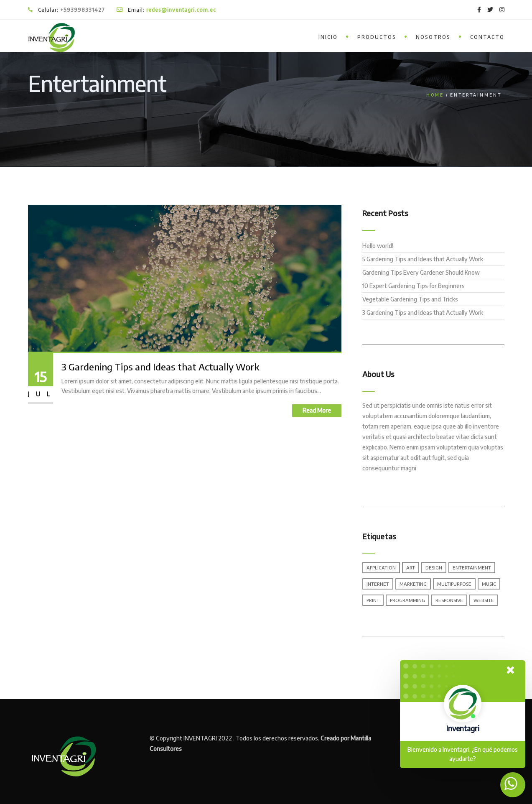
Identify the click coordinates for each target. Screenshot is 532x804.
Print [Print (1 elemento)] (373, 600)
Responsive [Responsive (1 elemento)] (449, 600)
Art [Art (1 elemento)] (411, 568)
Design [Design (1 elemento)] (434, 568)
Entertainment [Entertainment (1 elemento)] (472, 568)
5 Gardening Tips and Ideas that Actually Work (423, 259)
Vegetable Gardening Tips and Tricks (410, 299)
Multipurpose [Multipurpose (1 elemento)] (454, 584)
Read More (317, 410)
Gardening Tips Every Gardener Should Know (421, 272)
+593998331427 (83, 10)
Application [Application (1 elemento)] (381, 568)
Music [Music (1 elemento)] (489, 584)
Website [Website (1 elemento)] (484, 600)
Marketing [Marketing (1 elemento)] (413, 584)
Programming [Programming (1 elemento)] (407, 600)
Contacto (487, 37)
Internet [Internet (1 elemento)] (378, 584)
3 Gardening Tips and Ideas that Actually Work (160, 367)
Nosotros (433, 37)
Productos (377, 37)
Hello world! (378, 246)
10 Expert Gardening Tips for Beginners (414, 286)
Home (435, 95)
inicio (328, 37)
